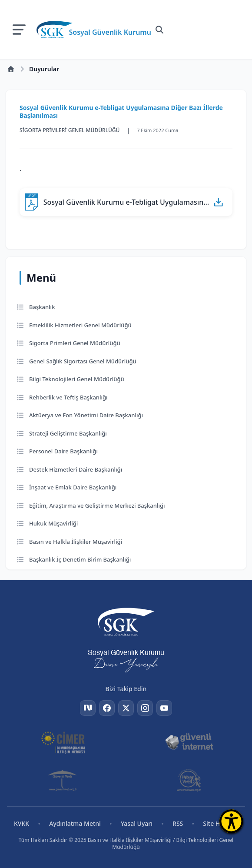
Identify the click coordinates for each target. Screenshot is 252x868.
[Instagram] (145, 708)
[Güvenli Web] (63, 780)
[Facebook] (107, 708)
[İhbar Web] (189, 780)
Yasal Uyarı (137, 823)
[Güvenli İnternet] (189, 742)
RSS (178, 823)
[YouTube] (164, 708)
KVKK (22, 823)
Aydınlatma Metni (75, 823)
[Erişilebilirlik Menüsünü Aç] (231, 821)
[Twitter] (126, 708)
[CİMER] (63, 742)
